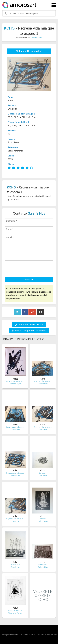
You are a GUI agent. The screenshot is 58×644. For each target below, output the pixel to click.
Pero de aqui (15, 565)
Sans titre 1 (43, 565)
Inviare (29, 279)
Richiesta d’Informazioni (29, 51)
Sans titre (43, 473)
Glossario (49, 635)
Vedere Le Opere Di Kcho (29, 324)
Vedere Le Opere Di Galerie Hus (29, 330)
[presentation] (28, 269)
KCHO (9, 28)
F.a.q (56, 635)
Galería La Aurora (15, 613)
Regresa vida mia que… (43, 381)
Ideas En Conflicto (15, 610)
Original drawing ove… (15, 381)
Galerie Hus (36, 38)
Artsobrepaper (15, 384)
